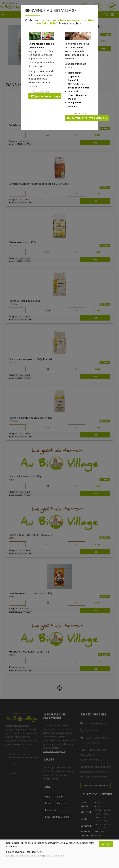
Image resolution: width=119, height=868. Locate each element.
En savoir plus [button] (41, 91)
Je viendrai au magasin (47, 96)
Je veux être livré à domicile (87, 118)
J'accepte (106, 844)
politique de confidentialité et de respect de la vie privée (35, 856)
